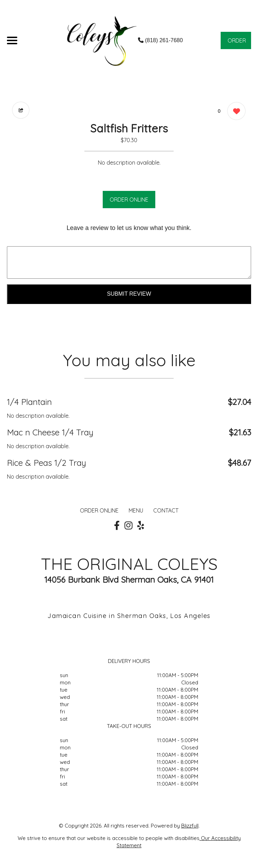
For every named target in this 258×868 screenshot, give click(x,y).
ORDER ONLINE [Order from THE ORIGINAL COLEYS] (99, 510)
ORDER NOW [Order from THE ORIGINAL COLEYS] (237, 43)
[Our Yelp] (141, 526)
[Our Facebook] (117, 526)
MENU (136, 510)
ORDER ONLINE (129, 200)
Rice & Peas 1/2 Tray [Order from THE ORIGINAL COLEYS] (47, 463)
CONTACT (166, 510)
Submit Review (129, 294)
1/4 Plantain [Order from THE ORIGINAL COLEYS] (29, 402)
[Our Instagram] (128, 526)
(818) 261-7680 (160, 40)
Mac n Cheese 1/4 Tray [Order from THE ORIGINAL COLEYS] (50, 432)
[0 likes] (235, 112)
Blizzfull (190, 826)
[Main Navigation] (12, 40)
